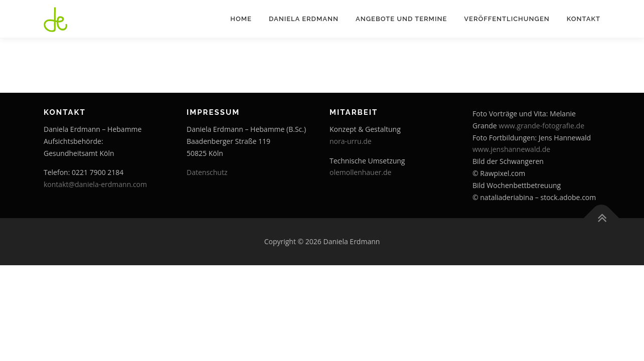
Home (241, 19)
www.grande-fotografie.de (541, 126)
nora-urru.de (351, 141)
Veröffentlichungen (507, 19)
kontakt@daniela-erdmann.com (95, 184)
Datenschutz (207, 172)
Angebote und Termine (401, 19)
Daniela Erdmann (304, 19)
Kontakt (584, 19)
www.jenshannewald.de (511, 149)
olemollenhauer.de (360, 172)
